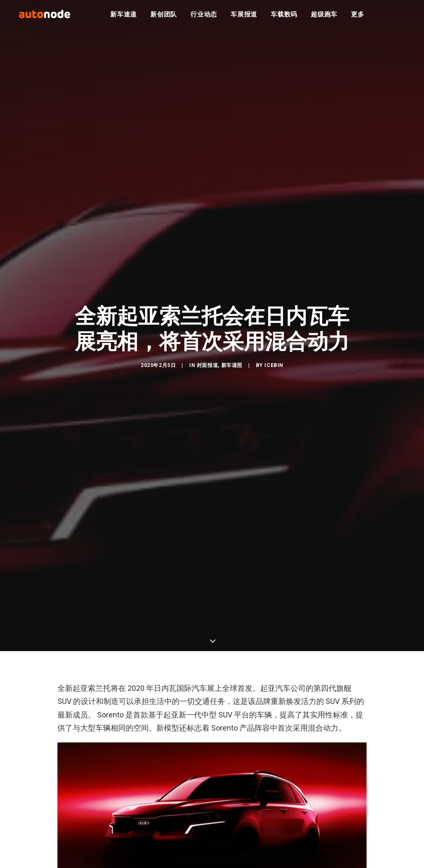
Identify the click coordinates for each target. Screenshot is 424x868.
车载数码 (284, 17)
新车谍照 (232, 370)
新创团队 (164, 17)
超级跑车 (324, 17)
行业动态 (204, 17)
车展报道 (244, 17)
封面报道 (207, 370)
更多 (358, 17)
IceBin (274, 370)
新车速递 (124, 17)
